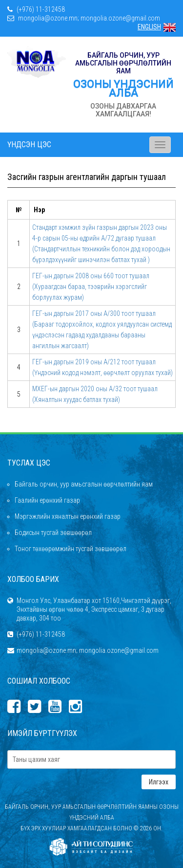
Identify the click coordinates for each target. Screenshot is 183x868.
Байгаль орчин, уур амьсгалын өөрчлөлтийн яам (84, 484)
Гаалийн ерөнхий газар (47, 500)
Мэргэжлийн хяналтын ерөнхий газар (68, 516)
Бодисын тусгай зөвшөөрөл (53, 533)
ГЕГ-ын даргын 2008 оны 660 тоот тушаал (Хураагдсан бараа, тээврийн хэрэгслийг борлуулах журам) (91, 287)
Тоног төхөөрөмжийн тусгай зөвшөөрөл (71, 549)
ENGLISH (157, 27)
